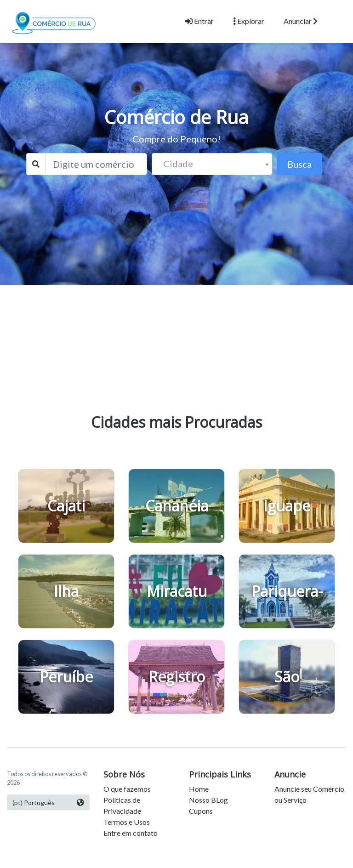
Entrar (199, 21)
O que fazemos (127, 789)
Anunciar (301, 21)
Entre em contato (131, 833)
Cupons (201, 811)
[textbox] (212, 164)
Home (199, 789)
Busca (299, 164)
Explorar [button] (249, 21)
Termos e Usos (127, 822)
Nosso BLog (208, 800)
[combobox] (212, 164)
